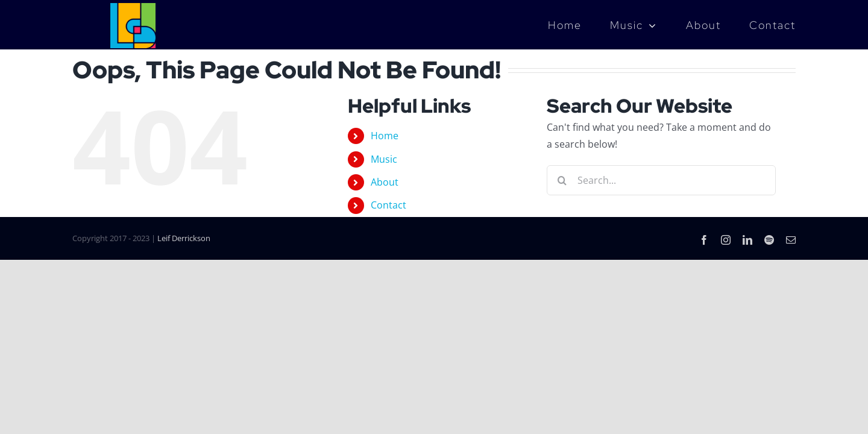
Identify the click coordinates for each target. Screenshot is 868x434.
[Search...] (661, 180)
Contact (388, 205)
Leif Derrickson (184, 238)
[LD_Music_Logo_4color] (133, 8)
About (385, 182)
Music (384, 159)
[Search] (562, 180)
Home (385, 136)
